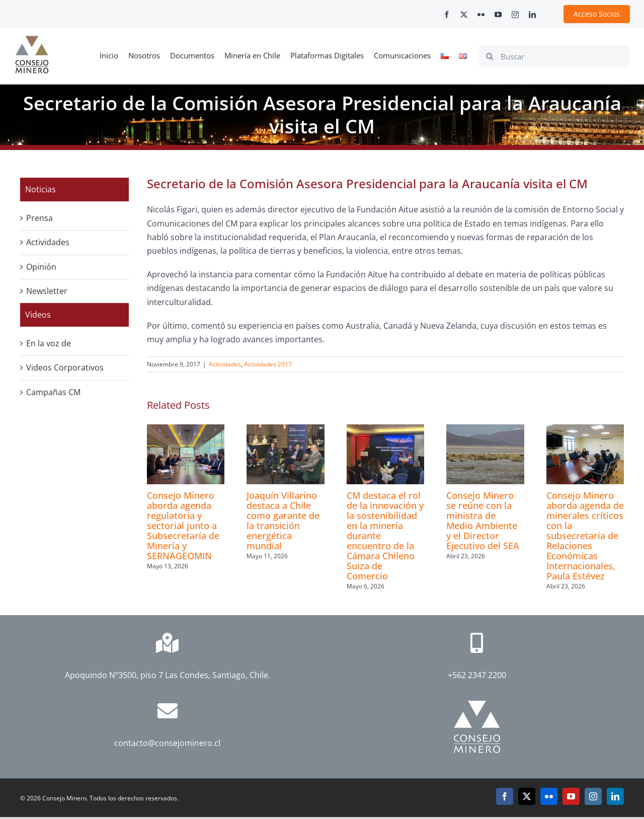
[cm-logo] (32, 40)
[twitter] (464, 15)
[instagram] (515, 15)
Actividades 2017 (268, 364)
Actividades (225, 364)
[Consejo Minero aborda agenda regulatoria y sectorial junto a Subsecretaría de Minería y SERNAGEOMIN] (186, 430)
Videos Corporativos (65, 367)
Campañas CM (53, 392)
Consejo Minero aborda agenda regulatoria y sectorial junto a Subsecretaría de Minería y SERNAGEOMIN (183, 526)
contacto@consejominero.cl (167, 743)
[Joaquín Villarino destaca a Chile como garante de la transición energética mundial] (285, 430)
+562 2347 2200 (477, 675)
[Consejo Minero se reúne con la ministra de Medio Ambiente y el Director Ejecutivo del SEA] (485, 430)
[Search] (490, 56)
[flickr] (481, 15)
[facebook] (447, 15)
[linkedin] (532, 15)
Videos (38, 315)
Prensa (39, 218)
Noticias (41, 189)
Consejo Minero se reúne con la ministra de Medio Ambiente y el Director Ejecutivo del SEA (483, 520)
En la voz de (49, 343)
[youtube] (498, 15)
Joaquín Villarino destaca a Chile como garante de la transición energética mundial (283, 520)
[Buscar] (554, 56)
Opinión (41, 267)
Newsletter (47, 291)
